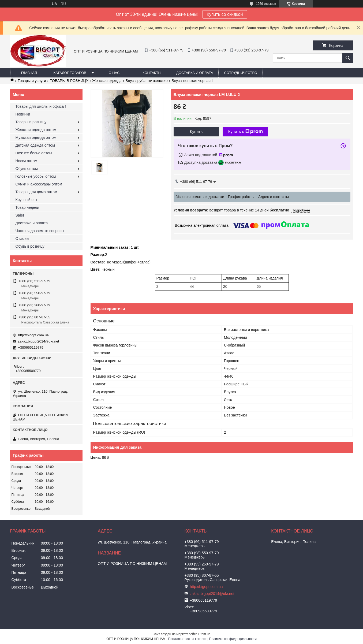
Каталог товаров (70, 73)
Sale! (20, 215)
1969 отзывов (266, 4)
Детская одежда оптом (35, 145)
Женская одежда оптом (36, 130)
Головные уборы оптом (36, 176)
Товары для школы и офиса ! (41, 106)
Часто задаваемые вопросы (40, 231)
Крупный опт (27, 200)
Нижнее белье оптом (34, 153)
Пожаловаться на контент (187, 639)
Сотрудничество (240, 73)
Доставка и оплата (195, 73)
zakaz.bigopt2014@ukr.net (39, 341)
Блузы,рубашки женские (147, 81)
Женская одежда (107, 81)
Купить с (246, 132)
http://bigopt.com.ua (33, 335)
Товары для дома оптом (36, 192)
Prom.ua (204, 634)
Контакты (152, 73)
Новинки (23, 114)
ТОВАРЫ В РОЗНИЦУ (69, 81)
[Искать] (348, 58)
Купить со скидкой (225, 14)
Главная (29, 73)
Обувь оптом (27, 169)
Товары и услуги (32, 81)
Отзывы (22, 239)
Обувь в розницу (30, 246)
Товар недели (27, 207)
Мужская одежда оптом (36, 137)
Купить (196, 131)
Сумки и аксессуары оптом (39, 184)
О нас (114, 73)
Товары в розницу (31, 122)
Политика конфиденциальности (233, 639)
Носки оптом (27, 161)
